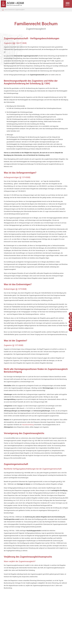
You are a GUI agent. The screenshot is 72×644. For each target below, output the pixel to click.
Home (6, 10)
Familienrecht (11, 10)
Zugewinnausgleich (20, 10)
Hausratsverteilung (28, 425)
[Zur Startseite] (12, 7)
